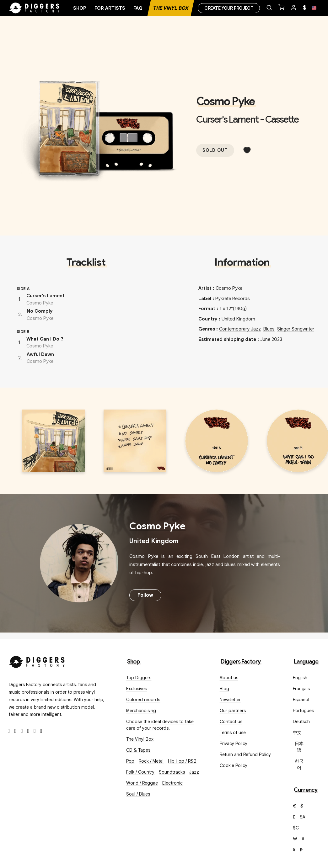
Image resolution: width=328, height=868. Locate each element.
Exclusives (137, 689)
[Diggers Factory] (37, 661)
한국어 (299, 764)
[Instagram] (22, 731)
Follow (145, 595)
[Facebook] (9, 731)
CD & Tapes (138, 750)
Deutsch (301, 722)
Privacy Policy (234, 744)
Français (301, 689)
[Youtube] (28, 731)
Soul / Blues (138, 794)
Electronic (172, 783)
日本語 (299, 747)
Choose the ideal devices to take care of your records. (160, 725)
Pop (130, 761)
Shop (80, 8)
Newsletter (230, 700)
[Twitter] (16, 731)
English (300, 678)
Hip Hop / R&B (182, 761)
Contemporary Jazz (240, 329)
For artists (110, 8)
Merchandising (141, 711)
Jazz (194, 772)
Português (303, 711)
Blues (269, 329)
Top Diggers (139, 678)
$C (296, 828)
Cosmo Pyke (225, 101)
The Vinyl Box (171, 8)
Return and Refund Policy (245, 754)
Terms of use (233, 733)
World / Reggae (142, 783)
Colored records (143, 700)
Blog (224, 689)
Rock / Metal (151, 761)
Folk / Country (140, 772)
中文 (297, 733)
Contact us (231, 722)
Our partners (233, 711)
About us (229, 678)
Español (301, 700)
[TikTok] (41, 731)
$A (303, 817)
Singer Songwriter (296, 329)
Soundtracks (172, 772)
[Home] (35, 8)
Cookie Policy (234, 765)
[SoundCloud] (35, 731)
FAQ (138, 8)
